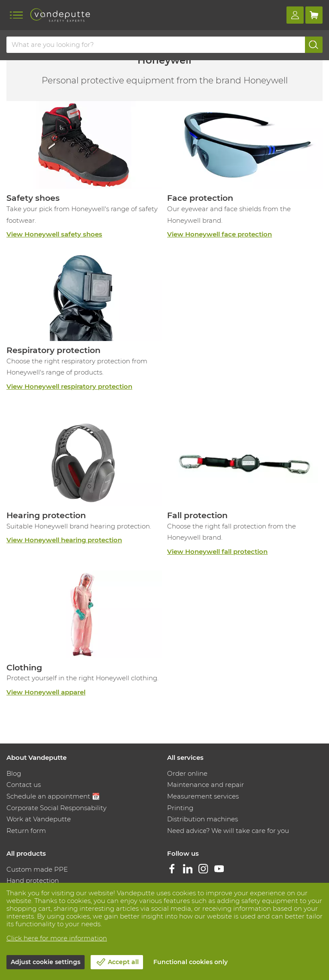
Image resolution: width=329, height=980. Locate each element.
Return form (26, 831)
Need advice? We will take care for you (228, 831)
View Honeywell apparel (46, 692)
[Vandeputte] (60, 15)
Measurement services (203, 796)
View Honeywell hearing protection (64, 540)
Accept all (123, 962)
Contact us (24, 785)
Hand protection (33, 880)
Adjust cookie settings (46, 962)
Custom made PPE (37, 869)
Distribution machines (203, 819)
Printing (180, 808)
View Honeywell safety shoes (54, 234)
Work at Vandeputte (39, 819)
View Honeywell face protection (219, 234)
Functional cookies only (190, 962)
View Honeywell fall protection (217, 551)
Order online (187, 773)
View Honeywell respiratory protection (69, 386)
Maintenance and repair (206, 785)
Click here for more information (57, 938)
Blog (14, 773)
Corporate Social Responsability (56, 808)
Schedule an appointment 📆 (53, 796)
